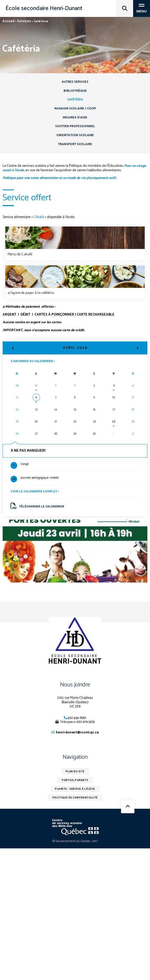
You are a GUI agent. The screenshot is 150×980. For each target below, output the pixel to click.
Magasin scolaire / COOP (75, 108)
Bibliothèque (75, 91)
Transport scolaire (75, 144)
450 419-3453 (86, 722)
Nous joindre (75, 685)
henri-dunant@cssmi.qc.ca (77, 732)
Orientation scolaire (75, 135)
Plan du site (75, 771)
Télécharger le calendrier (37, 506)
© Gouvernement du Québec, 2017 (75, 841)
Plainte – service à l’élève (75, 789)
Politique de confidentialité (75, 798)
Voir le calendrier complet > (35, 491)
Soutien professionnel (75, 126)
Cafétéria (75, 100)
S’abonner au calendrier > (33, 361)
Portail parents (75, 780)
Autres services (75, 82)
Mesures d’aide (75, 117)
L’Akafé (39, 217)
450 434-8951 (77, 718)
